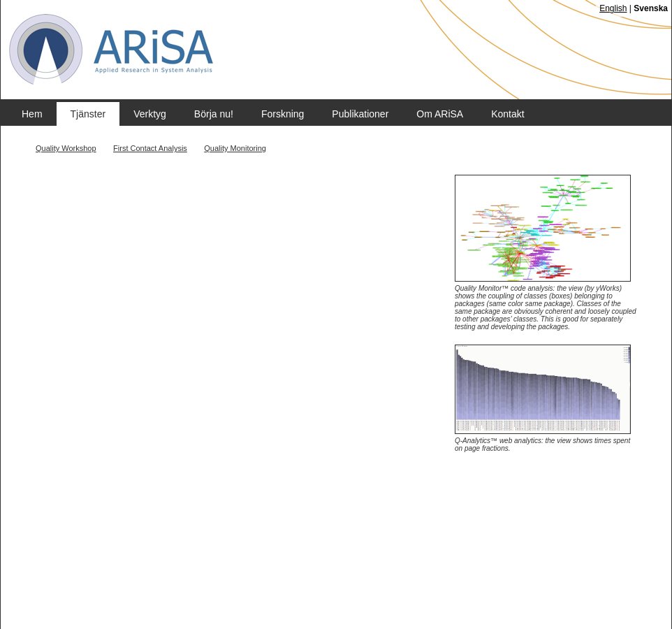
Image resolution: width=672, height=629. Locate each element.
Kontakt (507, 114)
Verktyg (150, 114)
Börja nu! (214, 114)
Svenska (651, 8)
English (613, 8)
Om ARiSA (440, 114)
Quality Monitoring (235, 148)
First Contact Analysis (150, 148)
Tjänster (88, 114)
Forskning (283, 114)
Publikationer (360, 114)
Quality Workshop (66, 148)
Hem (32, 114)
